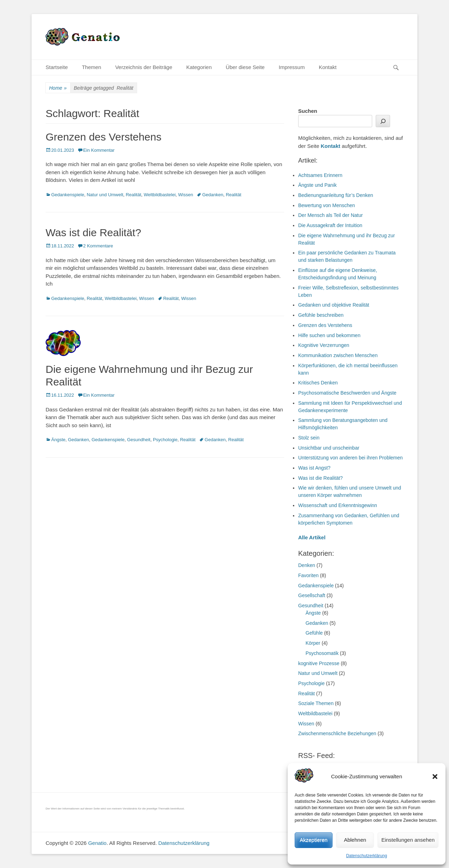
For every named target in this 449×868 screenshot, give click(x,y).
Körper (313, 643)
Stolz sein (309, 438)
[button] (435, 777)
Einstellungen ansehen (408, 840)
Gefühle (314, 633)
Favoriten (308, 575)
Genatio (97, 843)
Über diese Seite (245, 67)
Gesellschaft (312, 595)
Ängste (58, 440)
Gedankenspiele (68, 195)
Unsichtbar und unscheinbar (329, 448)
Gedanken (213, 195)
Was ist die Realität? (93, 233)
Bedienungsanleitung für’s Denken (336, 195)
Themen (91, 67)
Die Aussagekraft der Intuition (330, 225)
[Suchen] (383, 121)
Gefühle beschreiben (321, 315)
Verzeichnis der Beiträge (144, 67)
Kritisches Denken (318, 383)
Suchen (308, 111)
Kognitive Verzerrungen (324, 345)
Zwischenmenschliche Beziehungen (337, 733)
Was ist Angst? (314, 468)
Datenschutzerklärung (367, 856)
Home (58, 88)
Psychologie (165, 440)
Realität (133, 195)
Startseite (57, 67)
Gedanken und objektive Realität (334, 305)
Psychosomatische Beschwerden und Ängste (347, 393)
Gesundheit (139, 440)
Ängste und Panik (317, 185)
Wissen (186, 195)
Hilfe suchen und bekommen (329, 335)
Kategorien (199, 67)
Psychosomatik (322, 653)
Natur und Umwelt (105, 195)
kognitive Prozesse (319, 663)
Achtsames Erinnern (320, 175)
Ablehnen (355, 840)
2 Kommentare (98, 246)
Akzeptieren (313, 840)
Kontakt (328, 67)
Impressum (291, 67)
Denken (307, 565)
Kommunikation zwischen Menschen (338, 355)
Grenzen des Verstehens (103, 137)
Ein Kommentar (99, 150)
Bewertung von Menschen (327, 205)
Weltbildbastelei (160, 195)
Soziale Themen (316, 703)
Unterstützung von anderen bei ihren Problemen (350, 458)
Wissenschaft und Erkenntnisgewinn (338, 505)
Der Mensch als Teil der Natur (330, 215)
